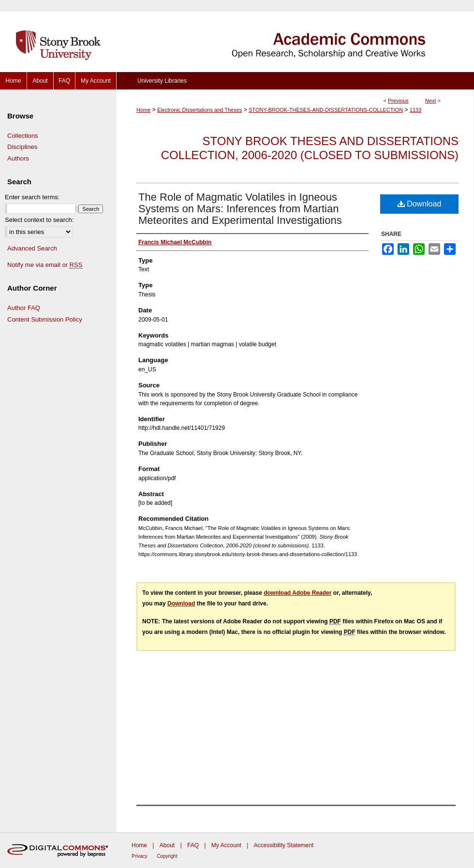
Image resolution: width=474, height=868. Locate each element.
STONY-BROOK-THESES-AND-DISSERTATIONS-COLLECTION (326, 110)
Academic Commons (295, 36)
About (167, 845)
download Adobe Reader (297, 593)
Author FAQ (24, 308)
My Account (226, 845)
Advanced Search (32, 248)
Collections (23, 136)
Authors (18, 158)
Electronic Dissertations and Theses (200, 110)
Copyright (167, 856)
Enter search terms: (32, 197)
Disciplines (22, 147)
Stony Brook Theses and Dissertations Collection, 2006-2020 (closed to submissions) (310, 148)
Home (143, 110)
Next (431, 101)
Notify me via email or (45, 265)
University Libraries (162, 81)
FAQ (193, 845)
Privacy (140, 856)
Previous (398, 101)
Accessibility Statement (284, 845)
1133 (415, 110)
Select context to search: (39, 220)
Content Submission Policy (45, 319)
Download (420, 204)
